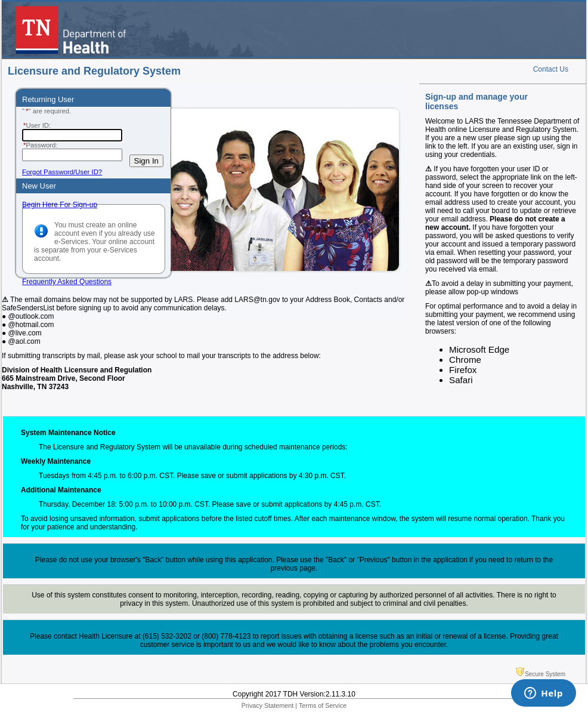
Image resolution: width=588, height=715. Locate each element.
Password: (40, 145)
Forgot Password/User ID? (62, 172)
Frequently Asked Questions (67, 282)
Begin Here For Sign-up (60, 205)
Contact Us (551, 69)
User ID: (36, 125)
